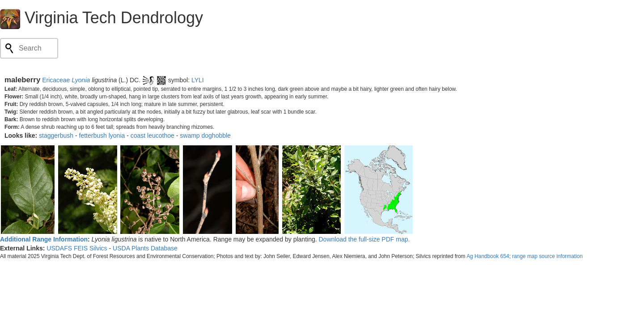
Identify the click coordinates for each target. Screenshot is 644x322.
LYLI (198, 80)
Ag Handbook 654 (488, 256)
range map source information (547, 256)
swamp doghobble (205, 136)
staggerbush (56, 136)
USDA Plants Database (145, 248)
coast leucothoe (153, 136)
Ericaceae (56, 80)
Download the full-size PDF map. (364, 239)
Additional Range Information (44, 239)
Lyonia (81, 80)
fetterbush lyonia (102, 136)
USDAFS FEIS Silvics (77, 248)
